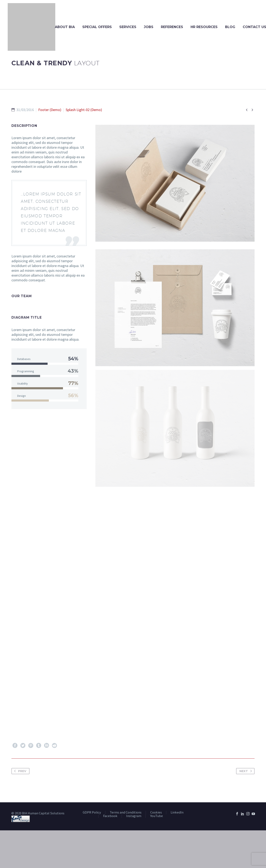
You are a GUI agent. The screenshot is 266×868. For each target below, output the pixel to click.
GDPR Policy (92, 813)
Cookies (156, 813)
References (172, 27)
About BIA (65, 27)
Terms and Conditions (126, 813)
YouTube (156, 816)
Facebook (110, 816)
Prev (19, 771)
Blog (230, 27)
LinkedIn (177, 813)
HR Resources (204, 27)
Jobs (149, 27)
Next (246, 771)
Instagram (134, 816)
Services (128, 27)
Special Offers (97, 27)
